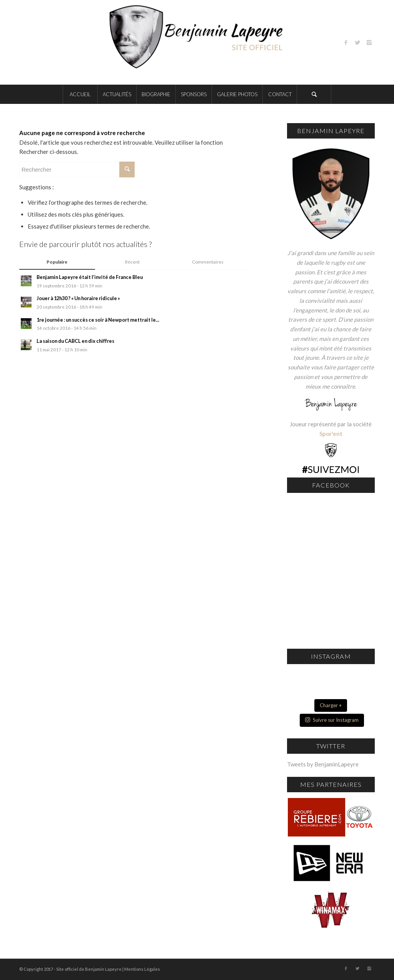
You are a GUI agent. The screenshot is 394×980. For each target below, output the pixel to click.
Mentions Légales (142, 969)
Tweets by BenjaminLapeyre (323, 764)
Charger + (331, 705)
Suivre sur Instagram (332, 720)
